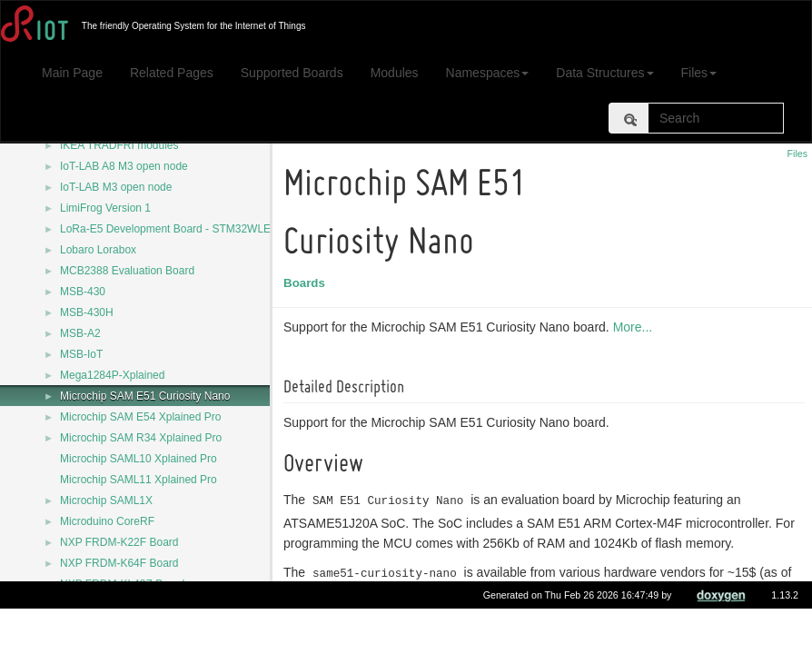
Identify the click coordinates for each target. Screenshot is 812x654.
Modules (395, 73)
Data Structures (604, 73)
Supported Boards (292, 73)
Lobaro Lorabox (98, 250)
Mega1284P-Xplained (112, 375)
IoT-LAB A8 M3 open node (124, 166)
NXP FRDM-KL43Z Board (122, 584)
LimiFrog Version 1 (105, 208)
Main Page (72, 73)
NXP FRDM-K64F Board (119, 563)
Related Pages (172, 73)
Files (699, 73)
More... (636, 327)
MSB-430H (87, 312)
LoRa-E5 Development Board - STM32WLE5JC (175, 229)
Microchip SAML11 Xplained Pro (139, 480)
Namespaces (488, 73)
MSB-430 (83, 292)
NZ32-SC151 (92, 626)
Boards (307, 283)
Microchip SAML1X (106, 500)
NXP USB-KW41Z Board (120, 605)
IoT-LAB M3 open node (116, 187)
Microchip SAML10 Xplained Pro (139, 459)
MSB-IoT (81, 354)
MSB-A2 (80, 333)
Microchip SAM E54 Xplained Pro (140, 417)
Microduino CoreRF (107, 521)
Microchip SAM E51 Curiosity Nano (145, 396)
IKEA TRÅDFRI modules (119, 145)
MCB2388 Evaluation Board (127, 271)
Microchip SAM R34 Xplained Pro (141, 438)
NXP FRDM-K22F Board (119, 542)
